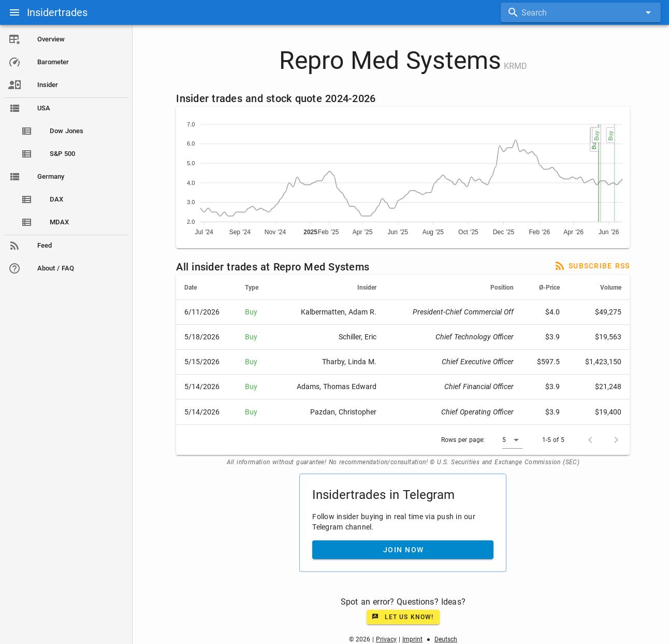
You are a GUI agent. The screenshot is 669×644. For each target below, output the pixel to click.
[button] (513, 440)
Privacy (386, 639)
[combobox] (581, 12)
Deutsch (446, 639)
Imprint (412, 639)
